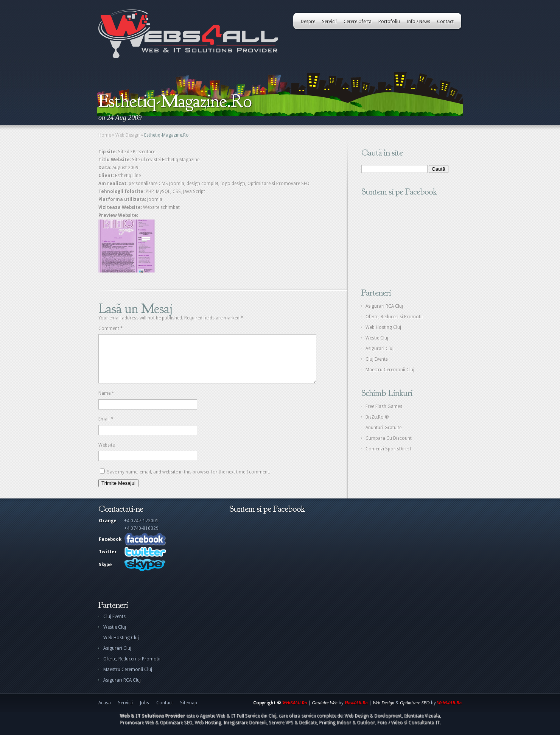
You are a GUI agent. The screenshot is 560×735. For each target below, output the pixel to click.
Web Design (128, 135)
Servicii (329, 22)
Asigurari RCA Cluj (384, 306)
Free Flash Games (384, 406)
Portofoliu (389, 22)
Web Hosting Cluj (383, 327)
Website (107, 454)
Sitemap (189, 712)
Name (106, 402)
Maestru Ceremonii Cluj (390, 370)
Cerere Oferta (358, 22)
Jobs (145, 712)
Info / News (418, 22)
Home (105, 135)
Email (106, 428)
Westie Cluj (377, 338)
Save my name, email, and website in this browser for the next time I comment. (189, 481)
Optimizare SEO (415, 712)
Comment (111, 329)
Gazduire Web (324, 712)
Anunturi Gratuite (383, 428)
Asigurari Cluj (380, 349)
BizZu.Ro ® (377, 417)
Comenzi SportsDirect (388, 449)
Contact (445, 22)
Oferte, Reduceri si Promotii (394, 317)
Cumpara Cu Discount (389, 438)
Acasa (105, 712)
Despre (308, 22)
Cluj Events (377, 359)
